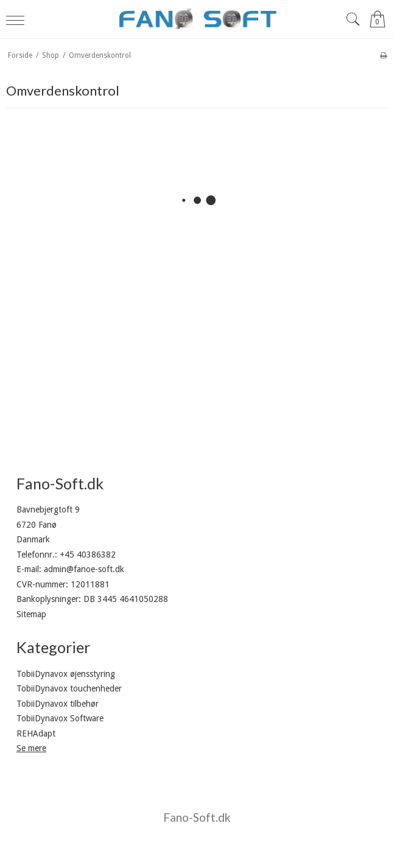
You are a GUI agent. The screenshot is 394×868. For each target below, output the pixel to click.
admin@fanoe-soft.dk (84, 569)
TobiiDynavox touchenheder (69, 688)
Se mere (31, 748)
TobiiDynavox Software (60, 718)
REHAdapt (36, 733)
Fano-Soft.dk (197, 817)
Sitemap (31, 614)
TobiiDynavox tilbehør (58, 704)
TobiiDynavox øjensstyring (66, 674)
